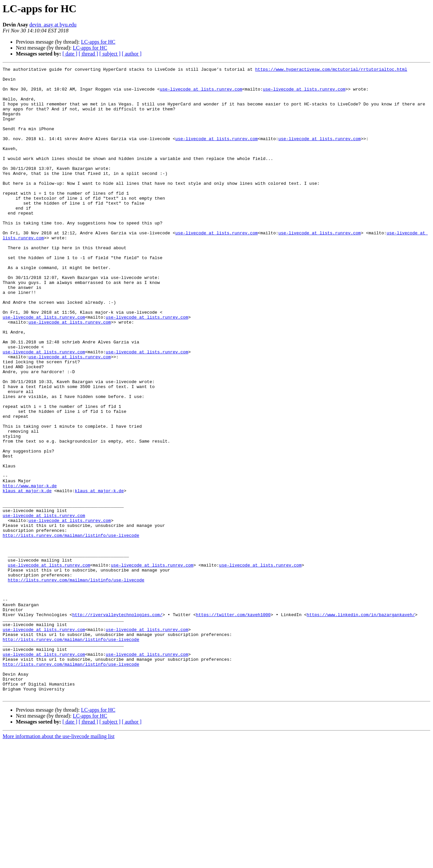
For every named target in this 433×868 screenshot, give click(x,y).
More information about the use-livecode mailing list (59, 862)
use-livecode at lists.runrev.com (201, 94)
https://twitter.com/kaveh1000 (233, 725)
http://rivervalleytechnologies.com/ (117, 725)
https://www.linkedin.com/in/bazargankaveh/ (361, 725)
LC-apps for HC (98, 42)
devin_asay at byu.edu (53, 25)
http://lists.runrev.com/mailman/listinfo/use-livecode (71, 629)
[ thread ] (88, 54)
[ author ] (132, 54)
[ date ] (70, 54)
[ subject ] (110, 54)
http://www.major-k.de (30, 570)
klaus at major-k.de (27, 576)
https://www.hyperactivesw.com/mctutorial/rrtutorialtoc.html (331, 70)
